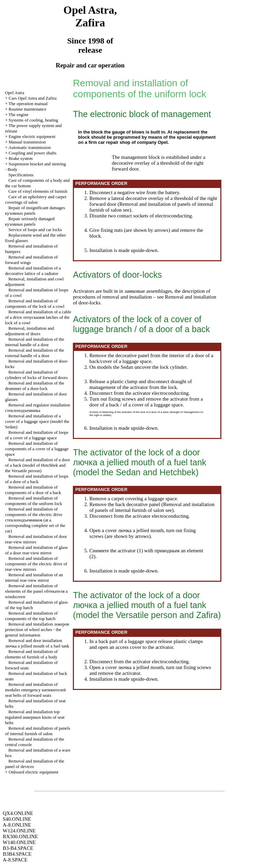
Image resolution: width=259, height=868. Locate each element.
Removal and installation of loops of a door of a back (37, 479)
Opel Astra (15, 93)
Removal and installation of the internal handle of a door (35, 342)
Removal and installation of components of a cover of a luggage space (37, 449)
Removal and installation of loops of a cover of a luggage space (37, 435)
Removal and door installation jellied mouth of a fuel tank (37, 643)
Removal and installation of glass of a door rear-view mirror (36, 550)
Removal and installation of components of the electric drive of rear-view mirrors (36, 564)
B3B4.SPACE (17, 854)
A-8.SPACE (15, 860)
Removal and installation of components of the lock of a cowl (35, 304)
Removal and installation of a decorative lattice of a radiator (33, 271)
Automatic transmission (30, 147)
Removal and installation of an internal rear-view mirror (34, 577)
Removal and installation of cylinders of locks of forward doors (36, 375)
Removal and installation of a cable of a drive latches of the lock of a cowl (38, 317)
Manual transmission (27, 142)
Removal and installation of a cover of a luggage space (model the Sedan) (37, 421)
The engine (18, 115)
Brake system (21, 158)
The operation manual (28, 104)
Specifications (21, 175)
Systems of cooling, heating (33, 120)
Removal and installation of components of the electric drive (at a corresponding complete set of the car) (35, 520)
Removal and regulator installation (38, 408)
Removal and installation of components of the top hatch (31, 616)
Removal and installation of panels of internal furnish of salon (38, 731)
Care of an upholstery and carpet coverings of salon (36, 199)
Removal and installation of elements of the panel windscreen (36, 591)
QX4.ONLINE (18, 813)
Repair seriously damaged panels (30, 221)
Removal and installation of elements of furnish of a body (31, 654)
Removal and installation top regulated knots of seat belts (35, 717)
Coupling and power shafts (33, 153)
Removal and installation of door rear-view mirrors (36, 539)
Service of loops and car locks (35, 230)
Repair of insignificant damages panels (35, 210)
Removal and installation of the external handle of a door (35, 353)
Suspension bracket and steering (37, 164)
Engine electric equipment (32, 136)
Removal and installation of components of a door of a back (33, 490)
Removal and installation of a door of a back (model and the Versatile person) (38, 465)
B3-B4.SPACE (18, 848)
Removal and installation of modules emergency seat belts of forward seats (36, 690)
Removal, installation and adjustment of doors (30, 331)
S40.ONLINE (17, 819)
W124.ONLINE (19, 831)
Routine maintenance (27, 109)
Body (12, 169)
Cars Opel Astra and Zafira (33, 98)
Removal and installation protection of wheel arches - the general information (37, 630)
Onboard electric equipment (33, 772)
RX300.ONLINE (20, 836)
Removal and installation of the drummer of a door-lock (35, 386)
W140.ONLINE (19, 842)
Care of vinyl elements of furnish (38, 191)
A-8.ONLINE (17, 825)
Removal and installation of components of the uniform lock (34, 501)
